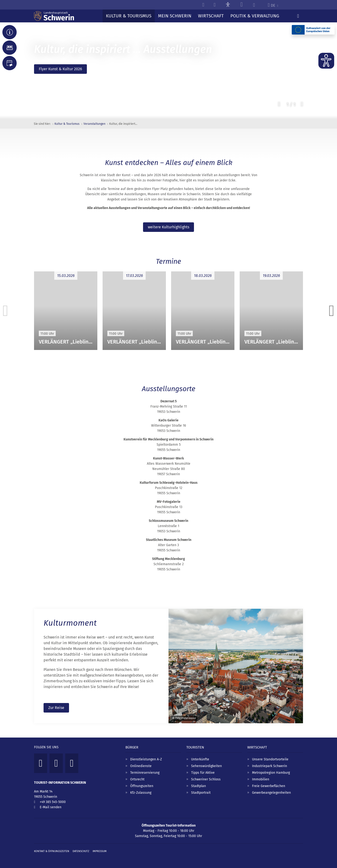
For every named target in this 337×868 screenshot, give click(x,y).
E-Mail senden (51, 807)
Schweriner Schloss (206, 779)
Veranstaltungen (94, 124)
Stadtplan (198, 786)
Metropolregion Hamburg (271, 772)
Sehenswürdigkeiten (206, 766)
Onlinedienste (141, 766)
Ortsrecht (137, 779)
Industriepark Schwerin (270, 766)
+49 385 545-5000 (53, 802)
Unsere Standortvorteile (270, 759)
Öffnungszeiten (142, 786)
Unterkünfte (200, 759)
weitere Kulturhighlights (168, 227)
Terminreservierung (145, 772)
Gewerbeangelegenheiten (271, 792)
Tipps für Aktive (203, 772)
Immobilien (261, 779)
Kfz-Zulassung (141, 792)
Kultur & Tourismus (67, 124)
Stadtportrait (201, 792)
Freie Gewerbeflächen (269, 786)
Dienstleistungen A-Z (146, 759)
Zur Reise (56, 707)
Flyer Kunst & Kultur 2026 (60, 69)
